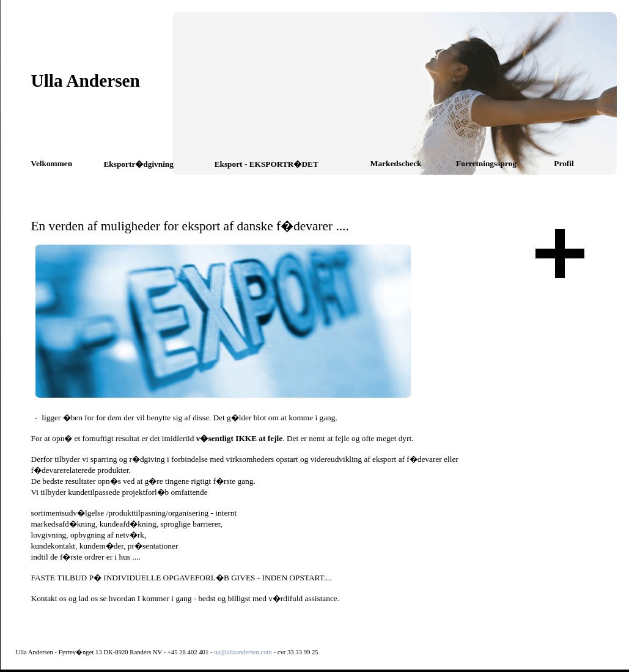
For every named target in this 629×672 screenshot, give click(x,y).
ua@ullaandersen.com (243, 652)
